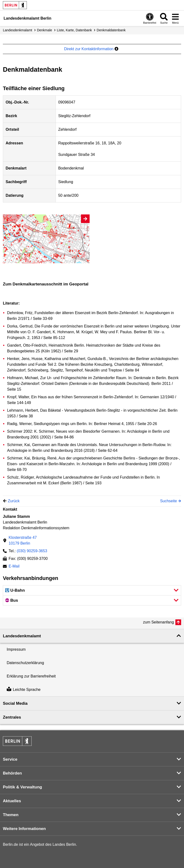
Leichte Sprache (24, 690)
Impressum (16, 649)
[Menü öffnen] (175, 18)
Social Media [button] (15, 703)
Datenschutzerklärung (25, 663)
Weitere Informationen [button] (24, 829)
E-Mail (14, 567)
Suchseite (168, 501)
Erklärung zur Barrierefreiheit (31, 676)
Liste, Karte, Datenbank (74, 30)
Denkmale (44, 30)
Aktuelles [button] (12, 801)
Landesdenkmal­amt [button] (22, 636)
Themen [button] (11, 815)
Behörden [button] (12, 773)
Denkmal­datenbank (111, 30)
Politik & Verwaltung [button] (22, 787)
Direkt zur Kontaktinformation (91, 49)
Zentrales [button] (12, 717)
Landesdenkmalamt (17, 30)
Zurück (14, 501)
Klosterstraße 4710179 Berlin (23, 540)
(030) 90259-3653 (32, 551)
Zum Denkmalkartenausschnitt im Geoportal (46, 284)
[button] (92, 590)
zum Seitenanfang (158, 622)
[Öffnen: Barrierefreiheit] (150, 18)
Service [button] (10, 759)
